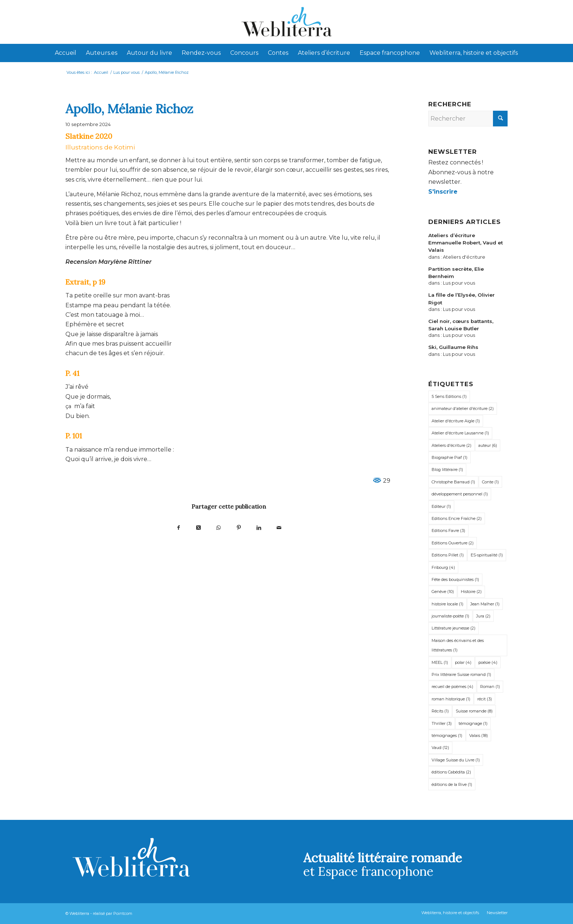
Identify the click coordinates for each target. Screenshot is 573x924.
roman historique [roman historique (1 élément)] (451, 699)
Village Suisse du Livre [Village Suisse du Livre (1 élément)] (456, 760)
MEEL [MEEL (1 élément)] (440, 662)
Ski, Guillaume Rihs (453, 347)
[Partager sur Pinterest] (239, 527)
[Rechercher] (468, 119)
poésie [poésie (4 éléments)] (488, 662)
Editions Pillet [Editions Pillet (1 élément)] (448, 555)
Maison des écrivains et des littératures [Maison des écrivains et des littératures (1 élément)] (458, 645)
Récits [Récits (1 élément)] (440, 711)
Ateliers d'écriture (464, 257)
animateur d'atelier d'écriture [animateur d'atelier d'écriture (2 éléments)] (463, 408)
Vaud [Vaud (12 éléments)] (440, 748)
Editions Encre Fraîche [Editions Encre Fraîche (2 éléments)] (457, 518)
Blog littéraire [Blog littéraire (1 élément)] (447, 469)
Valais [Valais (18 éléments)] (479, 735)
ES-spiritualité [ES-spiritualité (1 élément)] (487, 555)
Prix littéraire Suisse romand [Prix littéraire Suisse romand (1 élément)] (461, 674)
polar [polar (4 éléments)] (463, 662)
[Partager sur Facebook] (179, 527)
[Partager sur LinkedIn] (259, 527)
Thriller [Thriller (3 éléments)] (442, 723)
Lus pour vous (459, 283)
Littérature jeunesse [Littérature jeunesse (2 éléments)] (454, 628)
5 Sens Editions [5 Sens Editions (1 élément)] (449, 396)
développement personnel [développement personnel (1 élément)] (460, 494)
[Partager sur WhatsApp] (219, 527)
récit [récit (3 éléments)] (485, 699)
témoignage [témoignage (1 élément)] (473, 723)
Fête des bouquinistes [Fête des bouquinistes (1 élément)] (455, 579)
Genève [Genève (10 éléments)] (443, 592)
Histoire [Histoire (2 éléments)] (471, 592)
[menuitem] (66, 53)
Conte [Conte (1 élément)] (490, 482)
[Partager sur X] (199, 527)
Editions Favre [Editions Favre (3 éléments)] (448, 531)
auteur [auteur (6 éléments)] (488, 445)
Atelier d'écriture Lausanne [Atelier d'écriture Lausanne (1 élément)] (460, 433)
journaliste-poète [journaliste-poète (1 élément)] (450, 616)
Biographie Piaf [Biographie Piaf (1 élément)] (449, 457)
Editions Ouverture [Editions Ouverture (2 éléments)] (453, 543)
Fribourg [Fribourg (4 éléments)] (443, 567)
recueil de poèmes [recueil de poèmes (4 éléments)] (452, 687)
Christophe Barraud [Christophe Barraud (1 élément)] (453, 482)
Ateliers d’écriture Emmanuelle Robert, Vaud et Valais (466, 243)
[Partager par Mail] (279, 527)
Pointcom (123, 913)
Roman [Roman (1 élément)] (490, 687)
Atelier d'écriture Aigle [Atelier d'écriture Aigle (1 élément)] (456, 421)
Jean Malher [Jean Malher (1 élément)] (485, 604)
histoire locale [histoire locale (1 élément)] (447, 604)
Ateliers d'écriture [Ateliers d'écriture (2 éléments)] (451, 445)
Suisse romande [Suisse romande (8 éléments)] (474, 711)
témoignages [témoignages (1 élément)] (447, 735)
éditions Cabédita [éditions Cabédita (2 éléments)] (451, 772)
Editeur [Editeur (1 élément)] (441, 506)
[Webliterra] (286, 22)
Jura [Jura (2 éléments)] (483, 616)
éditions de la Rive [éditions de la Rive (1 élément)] (452, 784)
